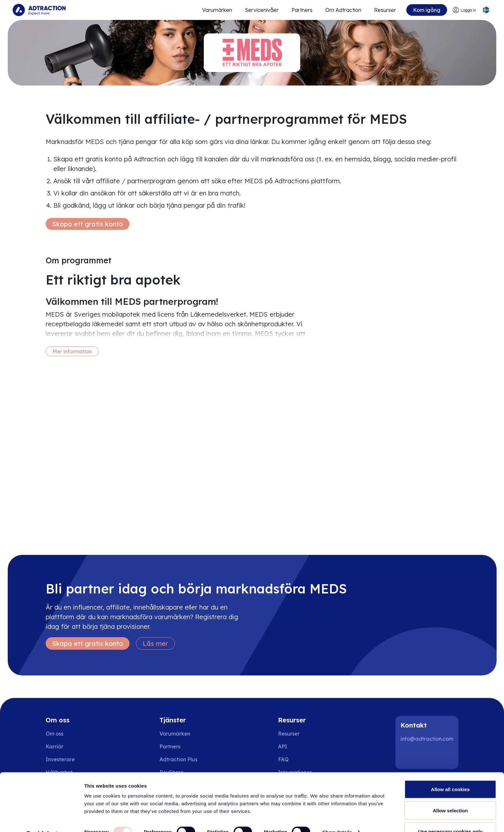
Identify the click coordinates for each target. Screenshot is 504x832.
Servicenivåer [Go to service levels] (261, 10)
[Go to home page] (39, 10)
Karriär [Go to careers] (54, 746)
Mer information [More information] (72, 351)
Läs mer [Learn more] (155, 643)
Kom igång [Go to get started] (426, 10)
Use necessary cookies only (450, 815)
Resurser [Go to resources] (385, 10)
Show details (337, 815)
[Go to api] (297, 746)
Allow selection (450, 794)
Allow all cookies (450, 773)
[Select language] (486, 10)
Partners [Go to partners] (170, 746)
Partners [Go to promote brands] (302, 10)
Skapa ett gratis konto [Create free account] (88, 224)
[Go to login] (464, 10)
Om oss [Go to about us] (54, 734)
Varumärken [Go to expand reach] (217, 10)
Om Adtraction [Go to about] (343, 10)
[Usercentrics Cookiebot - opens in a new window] (42, 819)
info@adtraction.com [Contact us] (427, 739)
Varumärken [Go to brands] (175, 734)
